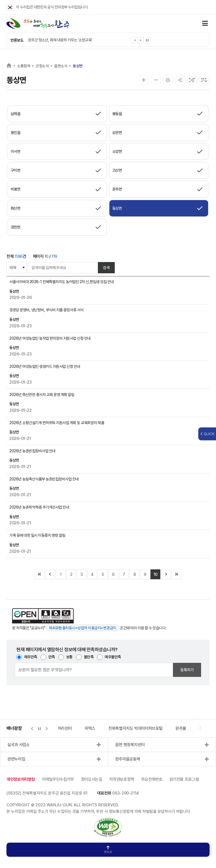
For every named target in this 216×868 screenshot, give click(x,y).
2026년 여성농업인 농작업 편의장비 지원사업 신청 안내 (50, 338)
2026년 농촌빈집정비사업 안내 (32, 451)
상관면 (117, 133)
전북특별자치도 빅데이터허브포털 (135, 728)
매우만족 (31, 657)
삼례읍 (16, 114)
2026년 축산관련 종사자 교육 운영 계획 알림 (42, 395)
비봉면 (16, 189)
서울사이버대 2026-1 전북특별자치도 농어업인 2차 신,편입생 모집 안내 (62, 282)
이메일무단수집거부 (58, 779)
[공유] (180, 80)
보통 (69, 657)
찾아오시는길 (92, 779)
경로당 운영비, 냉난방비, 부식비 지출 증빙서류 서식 (46, 310)
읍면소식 (61, 66)
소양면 (117, 151)
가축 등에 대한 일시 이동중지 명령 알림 (37, 535)
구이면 (16, 170)
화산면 (16, 208)
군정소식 (42, 66)
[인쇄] (168, 80)
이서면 (16, 151)
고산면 (117, 170)
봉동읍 (117, 114)
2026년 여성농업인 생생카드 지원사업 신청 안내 (45, 366)
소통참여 (24, 66)
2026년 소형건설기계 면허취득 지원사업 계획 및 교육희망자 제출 (57, 423)
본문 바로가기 (0, 0)
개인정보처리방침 (21, 779)
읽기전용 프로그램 (184, 779)
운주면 (117, 189)
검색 (106, 268)
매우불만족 (113, 657)
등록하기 (187, 670)
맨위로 (108, 850)
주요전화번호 (152, 779)
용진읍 (16, 133)
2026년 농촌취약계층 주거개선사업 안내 (39, 507)
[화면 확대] (144, 80)
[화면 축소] (156, 80)
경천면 (16, 227)
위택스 (90, 728)
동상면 (78, 66)
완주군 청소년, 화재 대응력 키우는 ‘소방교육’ (60, 40)
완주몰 (181, 728)
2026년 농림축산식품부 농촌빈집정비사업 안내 (44, 479)
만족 (52, 657)
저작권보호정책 (121, 779)
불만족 (89, 657)
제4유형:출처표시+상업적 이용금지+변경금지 (83, 628)
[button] (135, 41)
